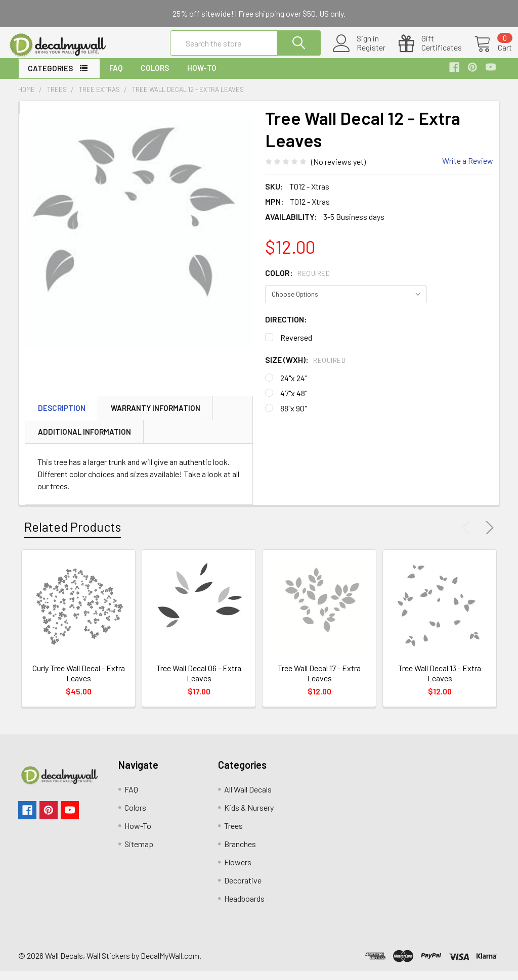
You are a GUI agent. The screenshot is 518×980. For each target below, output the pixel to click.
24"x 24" (294, 386)
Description (62, 417)
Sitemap (139, 853)
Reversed (296, 346)
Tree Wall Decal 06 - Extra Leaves (199, 682)
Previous (468, 537)
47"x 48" (294, 402)
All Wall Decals (248, 798)
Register (359, 54)
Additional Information (84, 441)
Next (488, 537)
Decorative (243, 889)
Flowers (238, 871)
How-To (202, 77)
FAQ (116, 77)
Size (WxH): (305, 368)
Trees (233, 835)
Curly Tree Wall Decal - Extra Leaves (79, 682)
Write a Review (468, 170)
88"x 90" (293, 417)
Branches (240, 853)
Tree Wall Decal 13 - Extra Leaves (440, 682)
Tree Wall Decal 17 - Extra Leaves (319, 682)
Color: (297, 281)
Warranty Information (156, 417)
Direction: (286, 328)
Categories (50, 77)
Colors (155, 77)
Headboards (244, 907)
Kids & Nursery (249, 816)
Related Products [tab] (73, 536)
